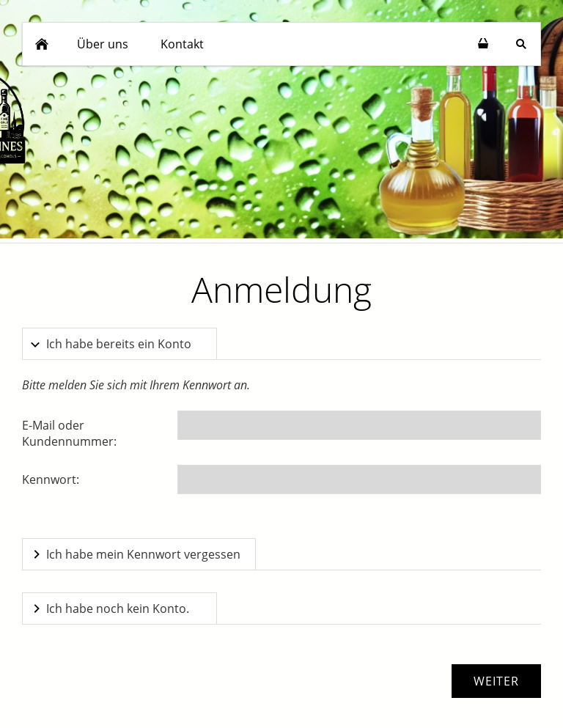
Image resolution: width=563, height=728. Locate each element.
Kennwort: (51, 479)
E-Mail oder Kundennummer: (69, 433)
